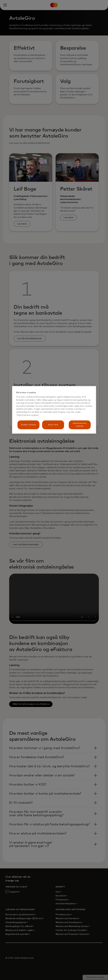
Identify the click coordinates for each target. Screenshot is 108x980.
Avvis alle (53, 425)
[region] (54, 410)
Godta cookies (28, 425)
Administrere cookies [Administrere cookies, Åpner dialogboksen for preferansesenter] (80, 425)
